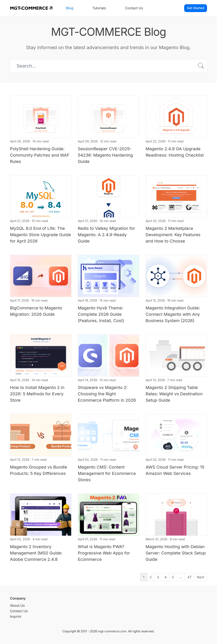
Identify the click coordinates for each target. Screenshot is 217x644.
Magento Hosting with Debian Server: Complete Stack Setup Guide (176, 553)
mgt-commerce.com (112, 631)
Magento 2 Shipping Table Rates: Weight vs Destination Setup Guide (174, 394)
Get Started (196, 8)
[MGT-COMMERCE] (31, 8)
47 (189, 577)
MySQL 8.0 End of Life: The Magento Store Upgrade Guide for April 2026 (40, 235)
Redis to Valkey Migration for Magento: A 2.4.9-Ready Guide (106, 235)
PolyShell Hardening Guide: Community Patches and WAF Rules (40, 155)
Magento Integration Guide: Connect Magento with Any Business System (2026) (173, 314)
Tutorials (99, 8)
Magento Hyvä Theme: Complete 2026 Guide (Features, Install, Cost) (101, 314)
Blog (70, 8)
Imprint (16, 616)
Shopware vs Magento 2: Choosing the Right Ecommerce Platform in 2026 (107, 394)
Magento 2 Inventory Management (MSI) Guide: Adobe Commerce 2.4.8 (36, 553)
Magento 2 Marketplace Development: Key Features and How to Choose (173, 235)
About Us (17, 605)
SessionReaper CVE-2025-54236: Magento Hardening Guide (105, 155)
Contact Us (134, 8)
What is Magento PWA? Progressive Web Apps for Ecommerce (104, 553)
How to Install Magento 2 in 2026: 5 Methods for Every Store (37, 394)
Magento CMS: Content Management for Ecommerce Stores (107, 473)
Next (201, 577)
